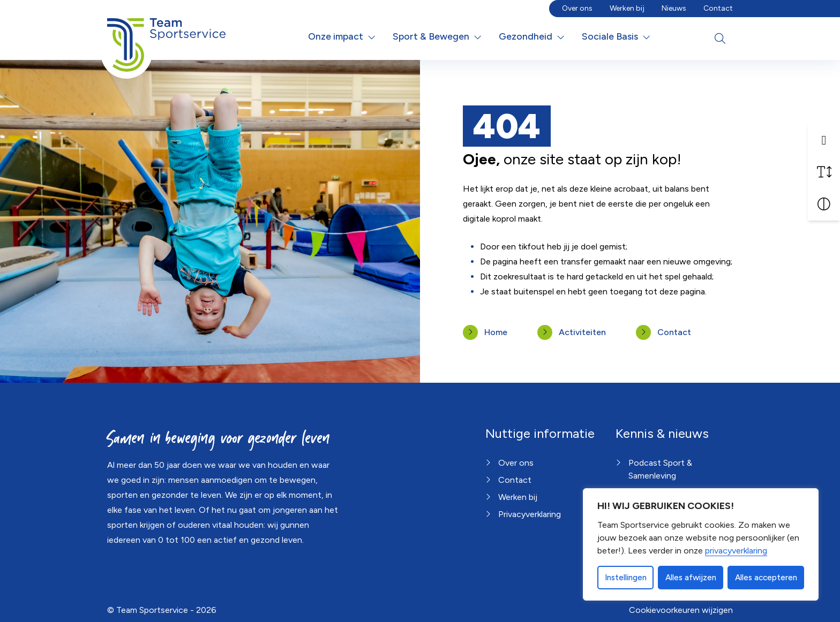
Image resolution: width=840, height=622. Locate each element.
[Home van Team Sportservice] (166, 36)
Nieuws (674, 8)
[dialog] (701, 544)
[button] (824, 140)
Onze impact (336, 36)
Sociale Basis (610, 36)
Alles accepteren (766, 578)
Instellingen (626, 578)
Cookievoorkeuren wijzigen (681, 610)
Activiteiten (582, 332)
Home (496, 332)
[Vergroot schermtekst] (824, 172)
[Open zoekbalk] (720, 39)
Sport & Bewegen (431, 36)
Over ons (577, 8)
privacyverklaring (736, 551)
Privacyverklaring (530, 514)
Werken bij (627, 8)
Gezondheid (526, 36)
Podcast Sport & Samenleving (660, 469)
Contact (718, 8)
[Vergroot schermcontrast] (824, 204)
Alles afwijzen (691, 578)
